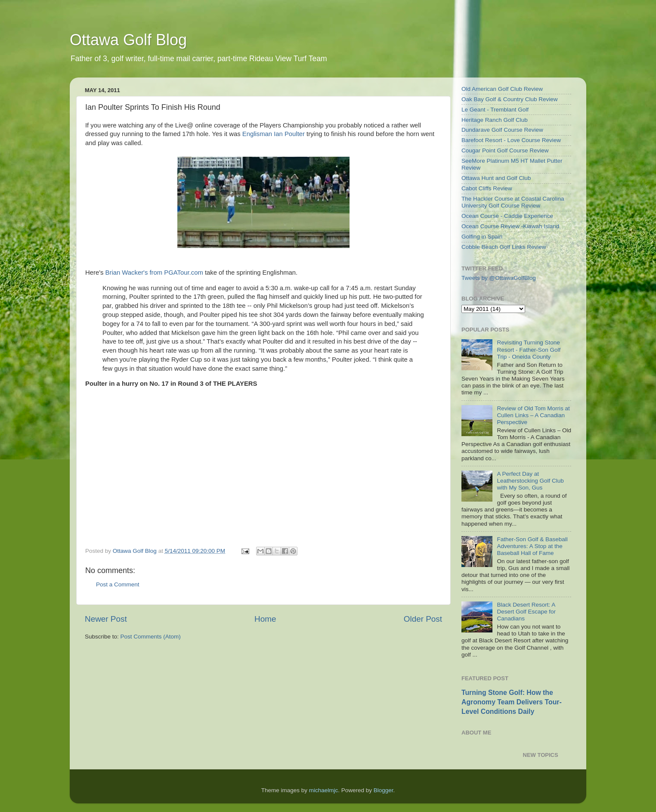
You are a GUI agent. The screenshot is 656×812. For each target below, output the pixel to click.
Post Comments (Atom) (151, 637)
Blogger (384, 790)
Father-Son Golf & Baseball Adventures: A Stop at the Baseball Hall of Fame (532, 546)
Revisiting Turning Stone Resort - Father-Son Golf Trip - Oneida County (529, 349)
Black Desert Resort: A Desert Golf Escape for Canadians (526, 612)
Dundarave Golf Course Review (502, 130)
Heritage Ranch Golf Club (495, 120)
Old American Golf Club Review (502, 89)
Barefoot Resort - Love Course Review (511, 140)
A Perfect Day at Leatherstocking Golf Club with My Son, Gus (530, 481)
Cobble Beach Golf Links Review (504, 247)
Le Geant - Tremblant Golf (495, 110)
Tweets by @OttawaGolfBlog (499, 278)
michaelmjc (324, 790)
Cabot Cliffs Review (487, 188)
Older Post (423, 619)
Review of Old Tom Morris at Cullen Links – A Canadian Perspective (533, 415)
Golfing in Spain (482, 237)
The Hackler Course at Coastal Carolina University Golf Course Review (513, 202)
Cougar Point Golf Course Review (505, 150)
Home (265, 619)
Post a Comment (118, 584)
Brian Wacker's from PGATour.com (154, 273)
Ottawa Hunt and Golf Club (496, 178)
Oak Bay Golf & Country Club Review (510, 99)
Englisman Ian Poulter (274, 134)
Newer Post (106, 619)
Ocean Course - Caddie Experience (507, 216)
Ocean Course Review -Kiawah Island (510, 226)
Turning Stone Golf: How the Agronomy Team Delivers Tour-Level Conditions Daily (512, 702)
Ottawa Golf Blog (128, 40)
